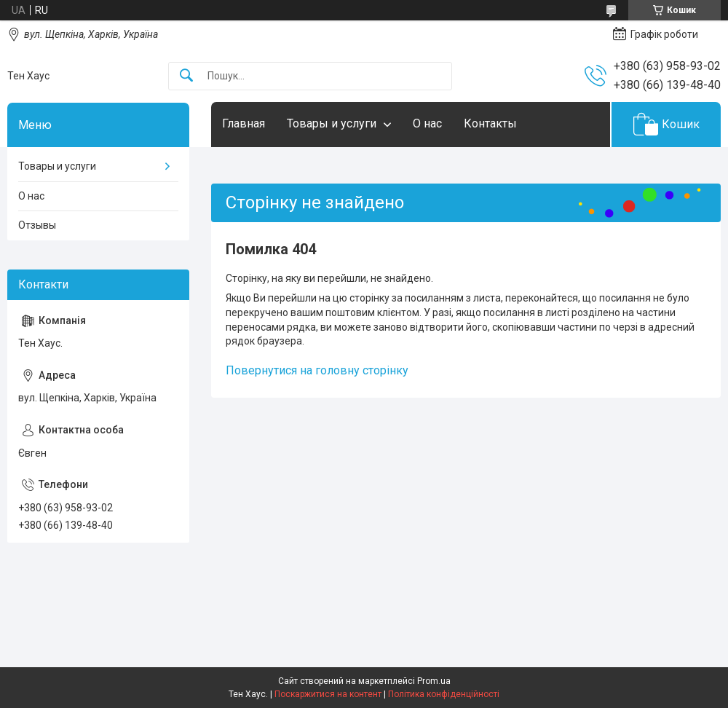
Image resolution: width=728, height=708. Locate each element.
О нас (427, 123)
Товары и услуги (332, 123)
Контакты (490, 123)
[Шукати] (186, 76)
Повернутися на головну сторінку (317, 370)
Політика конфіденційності (444, 694)
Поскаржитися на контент (328, 694)
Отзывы (37, 225)
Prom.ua (434, 681)
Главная (244, 123)
